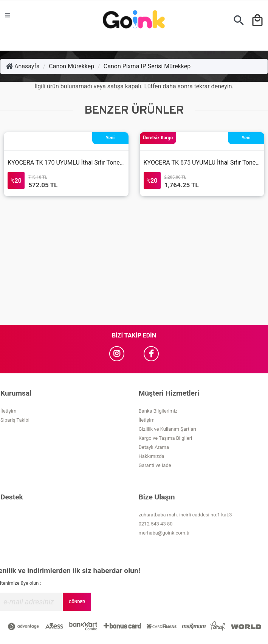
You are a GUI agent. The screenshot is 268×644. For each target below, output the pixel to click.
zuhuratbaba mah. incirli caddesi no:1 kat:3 (185, 515)
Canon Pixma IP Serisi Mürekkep (147, 66)
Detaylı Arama (154, 447)
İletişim (8, 411)
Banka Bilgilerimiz (158, 411)
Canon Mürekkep (71, 66)
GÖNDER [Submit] (77, 602)
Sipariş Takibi (15, 420)
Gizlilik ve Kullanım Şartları (167, 429)
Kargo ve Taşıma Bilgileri (166, 438)
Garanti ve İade (155, 465)
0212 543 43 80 (156, 524)
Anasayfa (23, 66)
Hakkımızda (152, 456)
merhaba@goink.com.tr (164, 533)
